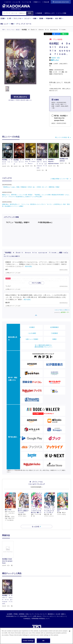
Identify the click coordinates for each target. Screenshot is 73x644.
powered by (62, 312)
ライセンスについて (41, 610)
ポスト (49, 34)
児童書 (42, 18)
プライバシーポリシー (49, 612)
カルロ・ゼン (56, 58)
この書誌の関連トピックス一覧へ (60, 179)
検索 (30, 13)
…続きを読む (28, 266)
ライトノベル (18, 18)
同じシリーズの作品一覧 (62, 137)
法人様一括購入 (60, 610)
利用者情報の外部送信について (41, 615)
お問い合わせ (37, 612)
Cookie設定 (27, 615)
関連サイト (37, 2)
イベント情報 (61, 13)
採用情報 (22, 610)
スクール (29, 24)
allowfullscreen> (52, 233)
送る (65, 34)
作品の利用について (26, 612)
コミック (28, 18)
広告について (29, 610)
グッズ (23, 24)
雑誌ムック (5, 24)
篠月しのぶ (55, 60)
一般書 (35, 18)
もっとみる (36, 523)
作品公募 (46, 2)
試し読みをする (20, 97)
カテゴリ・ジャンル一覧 (13, 2)
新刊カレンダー (49, 13)
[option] (8, 550)
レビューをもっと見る (61, 310)
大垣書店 (32, 327)
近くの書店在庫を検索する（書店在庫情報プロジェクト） (43, 346)
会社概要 (9, 610)
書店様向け (51, 610)
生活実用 (59, 18)
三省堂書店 (54, 333)
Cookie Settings (28, 641)
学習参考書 (50, 18)
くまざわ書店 (32, 333)
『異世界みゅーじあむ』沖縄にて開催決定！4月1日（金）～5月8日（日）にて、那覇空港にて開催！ (31, 187)
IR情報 (16, 610)
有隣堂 (54, 339)
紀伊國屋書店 (54, 327)
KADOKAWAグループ (12, 612)
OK (43, 641)
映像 (13, 24)
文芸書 (3, 18)
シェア (57, 34)
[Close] (70, 631)
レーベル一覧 (27, 2)
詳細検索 (39, 13)
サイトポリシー (61, 612)
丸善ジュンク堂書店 (32, 339)
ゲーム (18, 24)
